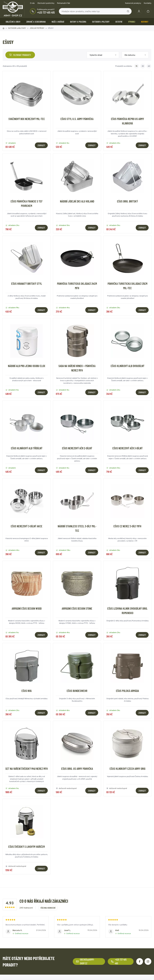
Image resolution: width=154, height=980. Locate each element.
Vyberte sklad (96, 55)
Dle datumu (130, 55)
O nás (32, 3)
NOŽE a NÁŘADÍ (58, 22)
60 (149, 66)
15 (137, 66)
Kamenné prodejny (133, 3)
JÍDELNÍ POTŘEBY (37, 28)
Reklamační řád (63, 3)
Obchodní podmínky (46, 3)
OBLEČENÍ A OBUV (13, 22)
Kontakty (148, 3)
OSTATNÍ (119, 22)
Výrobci (132, 22)
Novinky (145, 22)
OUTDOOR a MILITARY (101, 22)
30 (143, 66)
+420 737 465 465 (46, 12)
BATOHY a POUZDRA (78, 22)
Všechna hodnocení (48, 908)
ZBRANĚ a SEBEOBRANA (36, 22)
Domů (3, 28)
